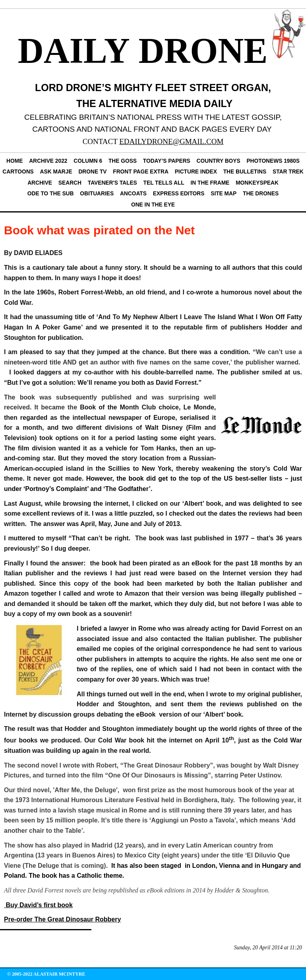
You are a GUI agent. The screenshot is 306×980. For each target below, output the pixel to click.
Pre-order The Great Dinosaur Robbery (62, 919)
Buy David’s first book (38, 905)
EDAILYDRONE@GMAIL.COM (171, 141)
